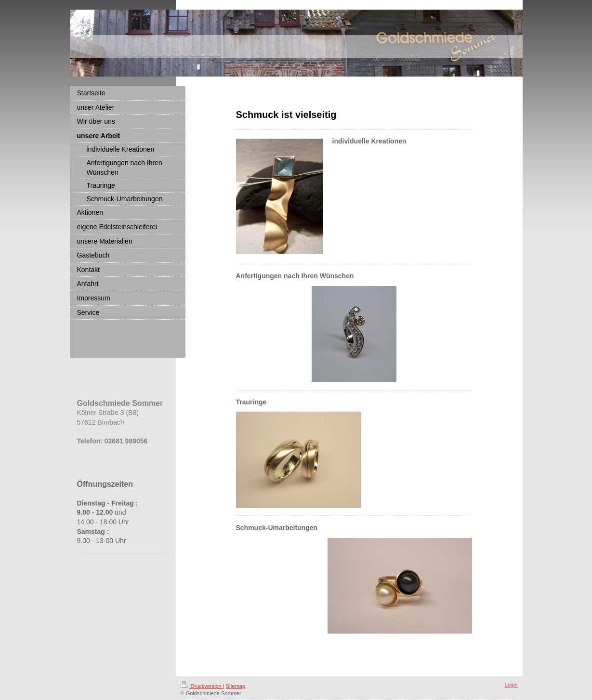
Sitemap (236, 686)
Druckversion (202, 686)
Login (511, 685)
